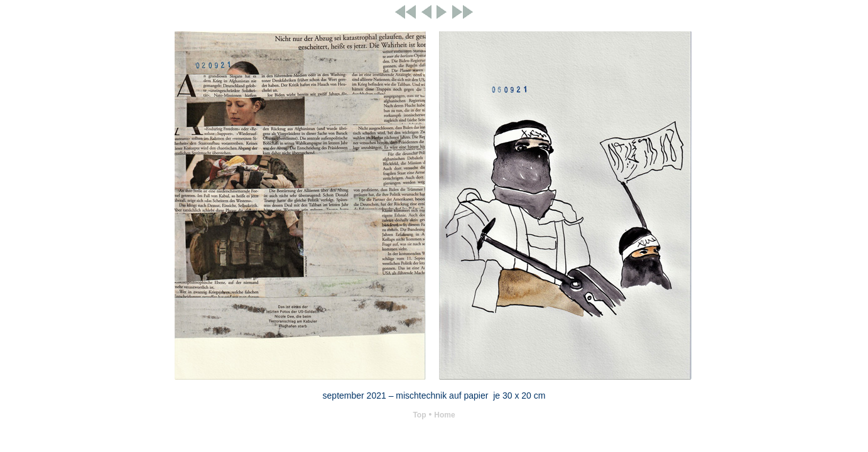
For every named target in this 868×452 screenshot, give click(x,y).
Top (419, 415)
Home (444, 415)
